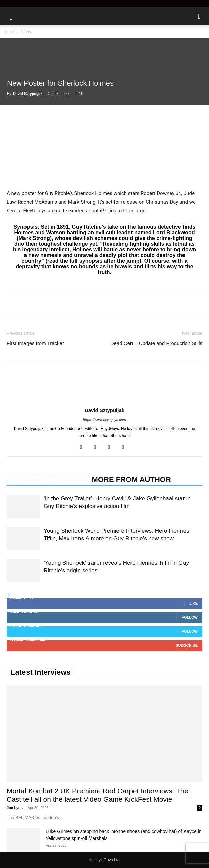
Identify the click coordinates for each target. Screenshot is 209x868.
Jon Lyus (15, 808)
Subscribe (187, 645)
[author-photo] (105, 400)
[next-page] (9, 595)
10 (80, 94)
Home (9, 32)
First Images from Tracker (35, 343)
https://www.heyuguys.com (104, 420)
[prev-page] (8, 595)
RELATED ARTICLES (47, 479)
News (26, 32)
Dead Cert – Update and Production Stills (156, 343)
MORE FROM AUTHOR (132, 479)
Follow (190, 617)
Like (193, 603)
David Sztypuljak (28, 94)
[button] (11, 16)
